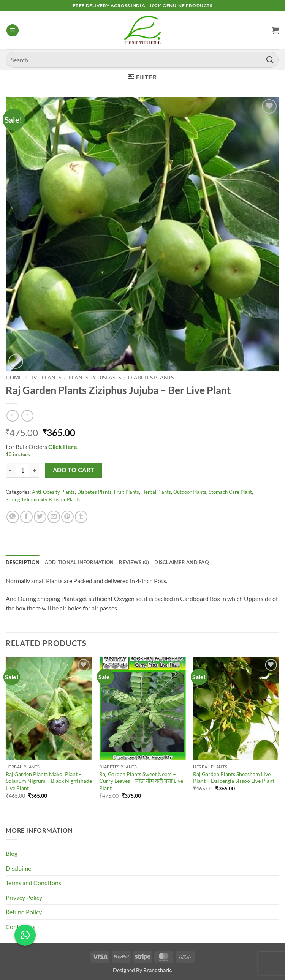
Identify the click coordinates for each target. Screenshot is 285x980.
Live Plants (45, 378)
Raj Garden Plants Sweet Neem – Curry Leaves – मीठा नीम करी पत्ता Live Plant (141, 781)
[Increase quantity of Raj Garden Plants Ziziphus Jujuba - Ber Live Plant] (35, 470)
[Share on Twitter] (40, 517)
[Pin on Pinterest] (67, 517)
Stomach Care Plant (230, 492)
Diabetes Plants (151, 378)
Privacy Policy (24, 897)
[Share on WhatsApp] (13, 517)
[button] (13, 31)
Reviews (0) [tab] (134, 562)
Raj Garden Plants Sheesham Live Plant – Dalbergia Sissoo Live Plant (234, 778)
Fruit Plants (127, 492)
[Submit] (270, 60)
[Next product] (12, 416)
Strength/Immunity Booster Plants (43, 499)
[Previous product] (27, 416)
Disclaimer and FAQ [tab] (181, 562)
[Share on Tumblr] (81, 517)
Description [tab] (23, 562)
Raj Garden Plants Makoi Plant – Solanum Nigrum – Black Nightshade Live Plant (49, 781)
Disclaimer (20, 868)
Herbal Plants (156, 492)
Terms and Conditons (33, 883)
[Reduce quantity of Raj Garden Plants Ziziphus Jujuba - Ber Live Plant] (10, 470)
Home (14, 378)
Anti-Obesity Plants (53, 492)
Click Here (62, 447)
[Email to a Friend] (54, 517)
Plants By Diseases (95, 378)
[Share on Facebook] (26, 517)
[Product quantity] (22, 470)
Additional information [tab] (79, 562)
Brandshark (157, 970)
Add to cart (74, 470)
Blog (12, 853)
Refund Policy (24, 912)
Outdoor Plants (190, 492)
